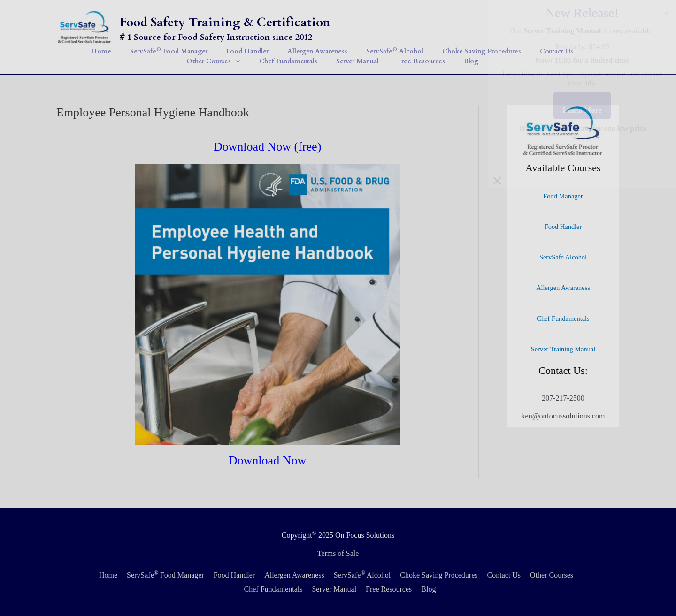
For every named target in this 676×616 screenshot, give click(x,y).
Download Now (267, 460)
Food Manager (563, 196)
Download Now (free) (268, 147)
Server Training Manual (563, 349)
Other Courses (552, 575)
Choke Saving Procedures (439, 575)
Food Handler (563, 227)
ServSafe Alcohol (563, 257)
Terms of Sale (338, 553)
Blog (428, 589)
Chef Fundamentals (563, 319)
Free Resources (389, 589)
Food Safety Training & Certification (225, 22)
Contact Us (504, 575)
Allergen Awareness (563, 288)
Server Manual (334, 589)
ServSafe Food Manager (165, 575)
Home (108, 575)
